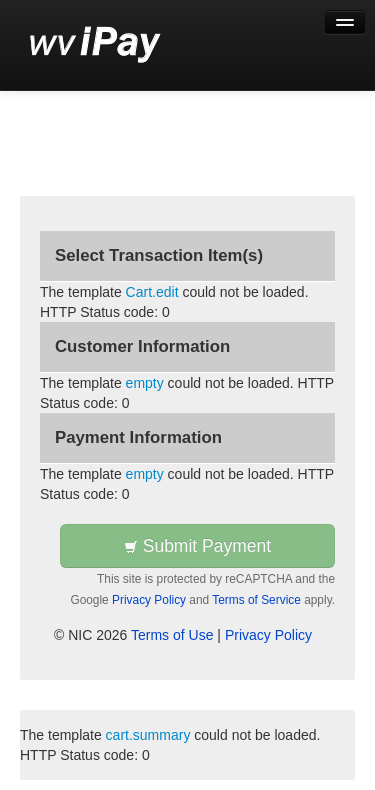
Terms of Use (172, 635)
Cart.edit (152, 292)
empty (145, 383)
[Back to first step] (95, 45)
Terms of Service (256, 600)
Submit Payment (197, 546)
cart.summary (148, 735)
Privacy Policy (149, 600)
